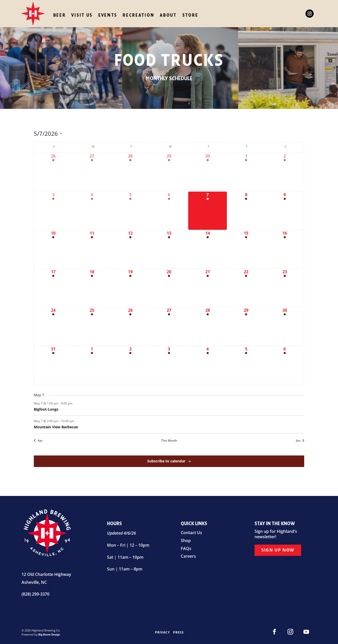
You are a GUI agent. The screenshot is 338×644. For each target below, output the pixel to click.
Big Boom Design (49, 635)
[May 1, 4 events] (246, 172)
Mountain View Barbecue (56, 427)
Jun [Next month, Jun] (300, 441)
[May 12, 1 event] (130, 249)
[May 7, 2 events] (208, 211)
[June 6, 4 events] (285, 365)
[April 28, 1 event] (130, 172)
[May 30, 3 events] (285, 326)
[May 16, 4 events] (285, 249)
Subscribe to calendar (166, 461)
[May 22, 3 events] (246, 288)
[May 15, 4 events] (246, 249)
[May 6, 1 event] (169, 211)
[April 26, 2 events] (53, 172)
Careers (188, 556)
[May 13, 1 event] (169, 249)
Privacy (162, 632)
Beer (60, 15)
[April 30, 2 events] (208, 172)
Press (178, 632)
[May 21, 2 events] (208, 288)
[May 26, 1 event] (130, 326)
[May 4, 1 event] (92, 211)
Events (108, 15)
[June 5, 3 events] (246, 365)
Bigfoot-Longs (46, 409)
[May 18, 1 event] (92, 288)
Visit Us (82, 15)
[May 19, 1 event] (130, 288)
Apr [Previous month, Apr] (38, 441)
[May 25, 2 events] (92, 326)
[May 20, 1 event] (169, 288)
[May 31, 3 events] (53, 365)
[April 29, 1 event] (169, 172)
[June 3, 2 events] (169, 365)
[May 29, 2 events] (246, 326)
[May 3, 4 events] (53, 211)
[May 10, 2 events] (53, 249)
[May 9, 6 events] (285, 211)
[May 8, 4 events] (246, 211)
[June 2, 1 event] (130, 365)
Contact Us (191, 533)
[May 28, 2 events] (208, 326)
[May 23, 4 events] (285, 288)
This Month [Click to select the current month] (169, 441)
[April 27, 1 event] (92, 172)
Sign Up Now (278, 549)
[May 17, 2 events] (53, 288)
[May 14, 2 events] (208, 249)
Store (190, 15)
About (168, 15)
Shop (186, 541)
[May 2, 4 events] (285, 172)
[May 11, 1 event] (92, 249)
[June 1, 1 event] (92, 365)
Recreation (138, 15)
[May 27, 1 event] (169, 326)
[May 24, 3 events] (53, 326)
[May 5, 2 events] (130, 211)
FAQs (186, 548)
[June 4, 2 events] (208, 365)
